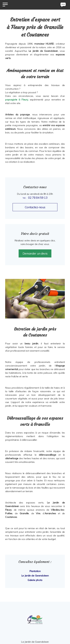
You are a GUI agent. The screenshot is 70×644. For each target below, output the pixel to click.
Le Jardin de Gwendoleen (35, 576)
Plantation (35, 571)
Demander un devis (35, 253)
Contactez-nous (35, 207)
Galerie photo (35, 580)
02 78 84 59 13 (38, 198)
